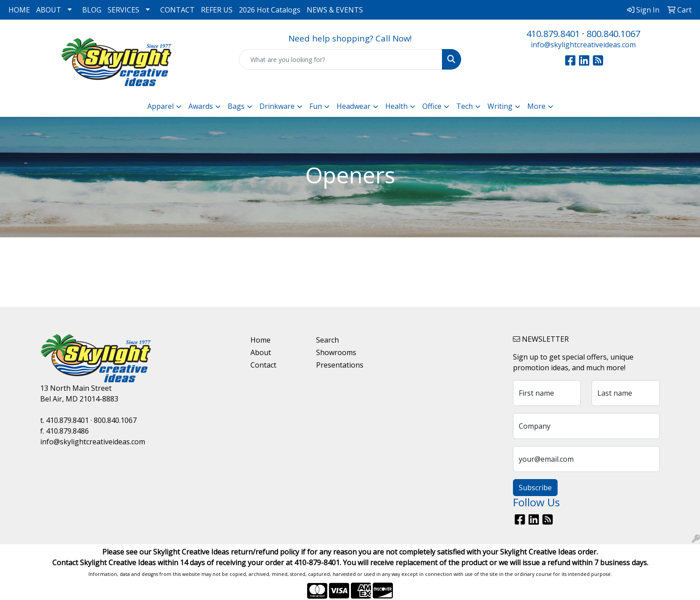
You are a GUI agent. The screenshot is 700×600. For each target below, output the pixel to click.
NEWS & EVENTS (335, 10)
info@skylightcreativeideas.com (583, 45)
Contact (263, 365)
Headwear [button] (354, 106)
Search (327, 340)
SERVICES (123, 10)
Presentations (340, 365)
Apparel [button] (160, 106)
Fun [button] (316, 106)
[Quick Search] (341, 59)
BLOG (92, 10)
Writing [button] (500, 106)
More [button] (536, 106)
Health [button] (396, 106)
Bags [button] (236, 106)
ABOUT (49, 10)
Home (260, 340)
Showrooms (336, 352)
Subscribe (535, 488)
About (261, 352)
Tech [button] (465, 106)
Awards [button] (201, 106)
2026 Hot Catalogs (270, 10)
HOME (19, 10)
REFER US (217, 10)
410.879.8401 (553, 34)
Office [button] (432, 106)
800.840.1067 (613, 34)
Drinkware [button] (277, 106)
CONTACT (177, 10)
